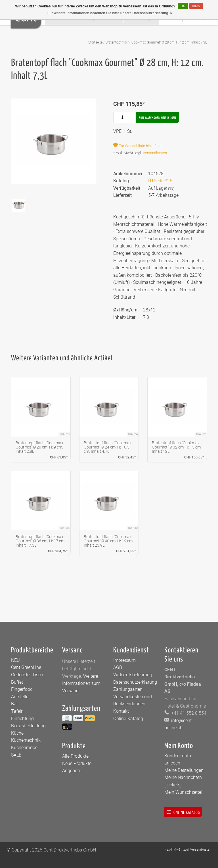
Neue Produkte (77, 763)
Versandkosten (155, 153)
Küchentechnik (26, 740)
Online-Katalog (128, 719)
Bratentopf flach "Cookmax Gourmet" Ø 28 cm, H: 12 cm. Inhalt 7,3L (156, 42)
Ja (183, 6)
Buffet (17, 682)
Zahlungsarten (128, 689)
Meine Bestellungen (184, 770)
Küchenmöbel (25, 748)
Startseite (95, 42)
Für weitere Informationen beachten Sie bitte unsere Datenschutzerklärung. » (110, 13)
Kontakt (121, 711)
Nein (196, 6)
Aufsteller (20, 697)
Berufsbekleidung (28, 726)
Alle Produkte (75, 756)
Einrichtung (22, 719)
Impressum (124, 660)
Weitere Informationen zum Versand (81, 683)
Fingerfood (22, 689)
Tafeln (17, 711)
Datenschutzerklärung (135, 682)
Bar (14, 704)
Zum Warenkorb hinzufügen (157, 118)
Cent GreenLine (26, 667)
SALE (16, 755)
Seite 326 (160, 181)
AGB (118, 667)
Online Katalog (183, 812)
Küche (17, 733)
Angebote (72, 771)
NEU (15, 660)
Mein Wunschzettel (183, 792)
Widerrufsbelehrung (133, 675)
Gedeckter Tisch (27, 675)
